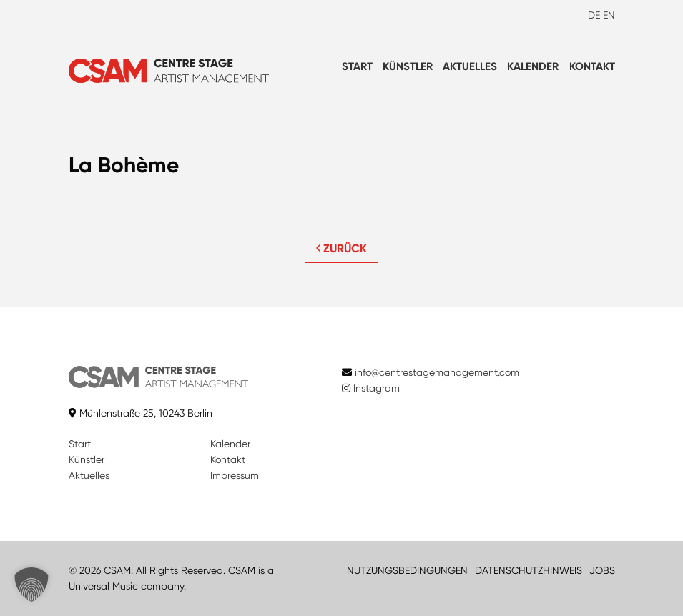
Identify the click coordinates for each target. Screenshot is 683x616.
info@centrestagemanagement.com (437, 372)
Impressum (235, 475)
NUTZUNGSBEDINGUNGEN (407, 570)
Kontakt (592, 66)
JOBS (602, 570)
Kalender (533, 66)
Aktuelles (470, 66)
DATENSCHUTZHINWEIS (529, 570)
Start (357, 66)
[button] (31, 585)
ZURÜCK (341, 248)
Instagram (371, 388)
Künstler (408, 66)
